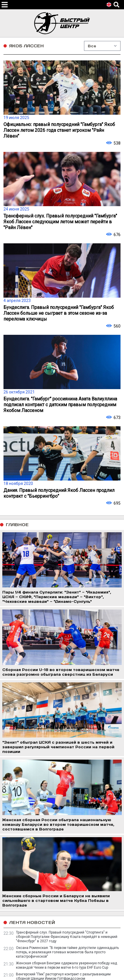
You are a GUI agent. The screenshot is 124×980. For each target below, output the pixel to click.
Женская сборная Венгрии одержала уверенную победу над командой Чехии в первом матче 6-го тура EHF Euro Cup (66, 965)
